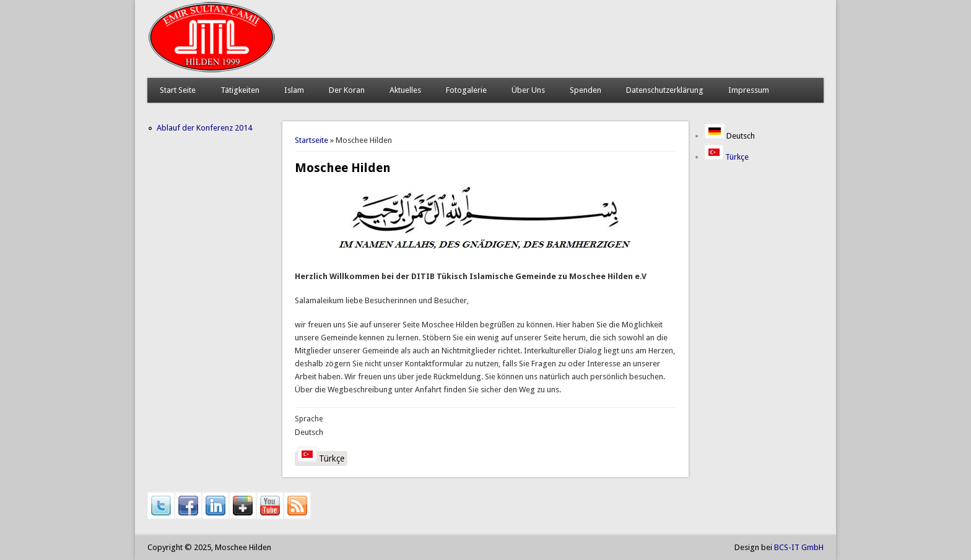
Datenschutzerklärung (665, 90)
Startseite (311, 140)
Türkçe (321, 457)
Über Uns (528, 90)
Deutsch (730, 136)
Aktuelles (405, 90)
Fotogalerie (466, 90)
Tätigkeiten (240, 90)
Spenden (586, 90)
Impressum (749, 90)
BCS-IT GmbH (799, 547)
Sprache (309, 419)
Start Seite (178, 90)
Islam (294, 90)
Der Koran (347, 90)
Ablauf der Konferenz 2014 (204, 128)
